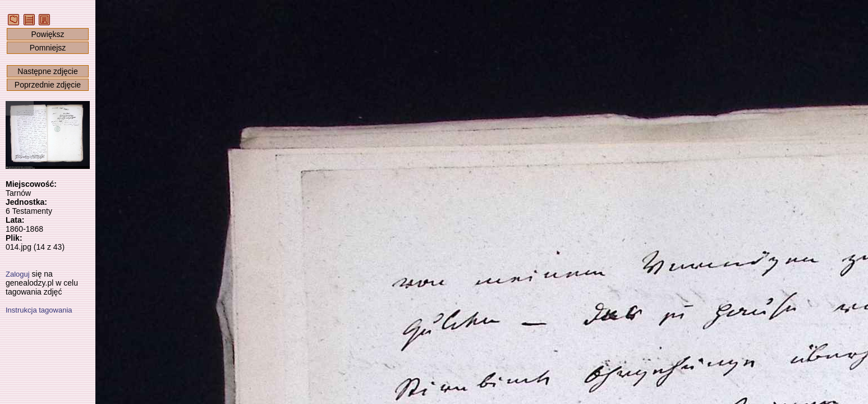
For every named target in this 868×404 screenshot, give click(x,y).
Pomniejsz (48, 48)
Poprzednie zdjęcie (48, 85)
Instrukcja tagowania (39, 310)
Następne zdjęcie (47, 71)
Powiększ (47, 34)
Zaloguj (18, 274)
